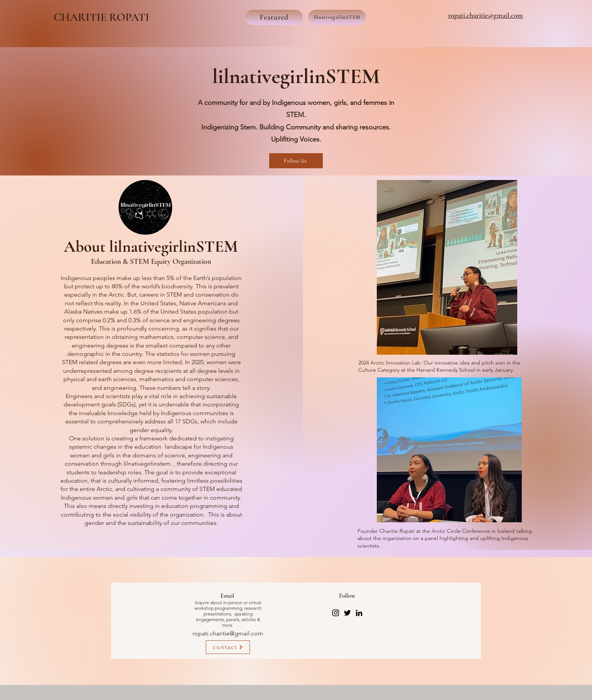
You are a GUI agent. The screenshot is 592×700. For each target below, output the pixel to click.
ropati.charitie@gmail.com (228, 633)
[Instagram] (336, 613)
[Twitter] (347, 613)
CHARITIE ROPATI (103, 17)
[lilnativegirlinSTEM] (337, 17)
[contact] (228, 647)
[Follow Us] (296, 161)
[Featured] (274, 17)
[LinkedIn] (359, 613)
